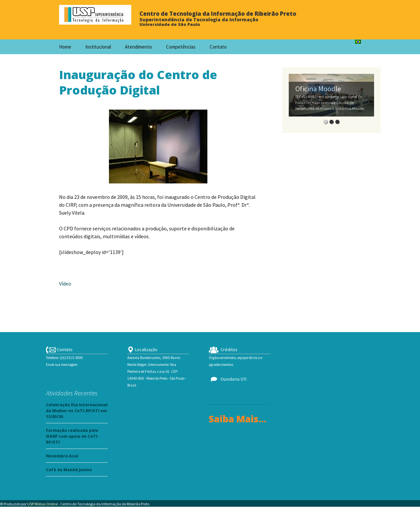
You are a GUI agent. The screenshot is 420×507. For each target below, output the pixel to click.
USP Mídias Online (42, 504)
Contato (218, 47)
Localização (142, 349)
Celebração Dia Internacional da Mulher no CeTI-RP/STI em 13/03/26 (77, 411)
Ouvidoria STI (228, 379)
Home (65, 47)
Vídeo (65, 284)
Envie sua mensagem (62, 365)
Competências (181, 47)
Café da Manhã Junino (69, 470)
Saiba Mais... (238, 419)
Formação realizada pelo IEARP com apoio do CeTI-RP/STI (72, 436)
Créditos (223, 349)
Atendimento (138, 47)
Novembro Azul (62, 456)
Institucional (98, 47)
